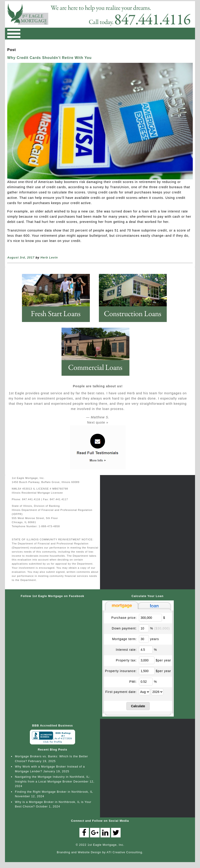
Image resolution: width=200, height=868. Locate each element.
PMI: (133, 682)
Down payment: (124, 628)
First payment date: (121, 692)
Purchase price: (124, 618)
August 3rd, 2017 (21, 257)
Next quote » (98, 422)
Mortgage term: (124, 639)
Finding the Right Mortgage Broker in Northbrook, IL (54, 792)
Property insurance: (121, 671)
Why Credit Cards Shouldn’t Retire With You (49, 58)
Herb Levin (49, 257)
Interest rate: (126, 650)
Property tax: (126, 660)
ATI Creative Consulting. (125, 852)
